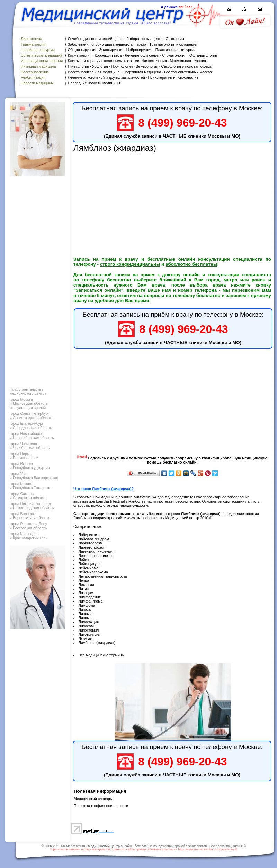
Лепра (84, 580)
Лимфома (87, 605)
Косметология (80, 55)
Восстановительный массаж (188, 72)
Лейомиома (88, 568)
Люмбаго (86, 638)
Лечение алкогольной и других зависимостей (106, 77)
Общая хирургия (82, 50)
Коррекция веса (108, 55)
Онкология (175, 39)
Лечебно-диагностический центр (96, 39)
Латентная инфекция (97, 551)
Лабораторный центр (144, 39)
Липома (85, 618)
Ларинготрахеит (92, 547)
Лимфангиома (91, 601)
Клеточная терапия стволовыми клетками (104, 61)
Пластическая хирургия (176, 50)
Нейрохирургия (139, 50)
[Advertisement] (37, 280)
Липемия (86, 614)
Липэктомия (89, 630)
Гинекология (78, 66)
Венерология (147, 66)
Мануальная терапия (188, 61)
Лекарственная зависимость (103, 576)
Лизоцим (86, 593)
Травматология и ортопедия (173, 44)
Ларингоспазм (91, 543)
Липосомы (87, 626)
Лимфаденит (90, 597)
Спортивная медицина (142, 72)
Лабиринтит (89, 535)
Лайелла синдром (94, 539)
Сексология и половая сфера (186, 66)
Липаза (85, 609)
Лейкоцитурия (91, 564)
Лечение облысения (142, 55)
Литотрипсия (90, 634)
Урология (100, 66)
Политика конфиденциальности (101, 806)
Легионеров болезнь (96, 556)
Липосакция (89, 622)
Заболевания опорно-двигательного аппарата (107, 44)
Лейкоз (84, 560)
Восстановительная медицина (94, 72)
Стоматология (174, 55)
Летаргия (86, 585)
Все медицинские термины (102, 655)
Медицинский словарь (93, 799)
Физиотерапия (155, 61)
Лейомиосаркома (93, 572)
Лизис (84, 589)
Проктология (122, 66)
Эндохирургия (111, 50)
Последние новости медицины (94, 83)
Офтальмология (203, 55)
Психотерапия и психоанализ (173, 77)
